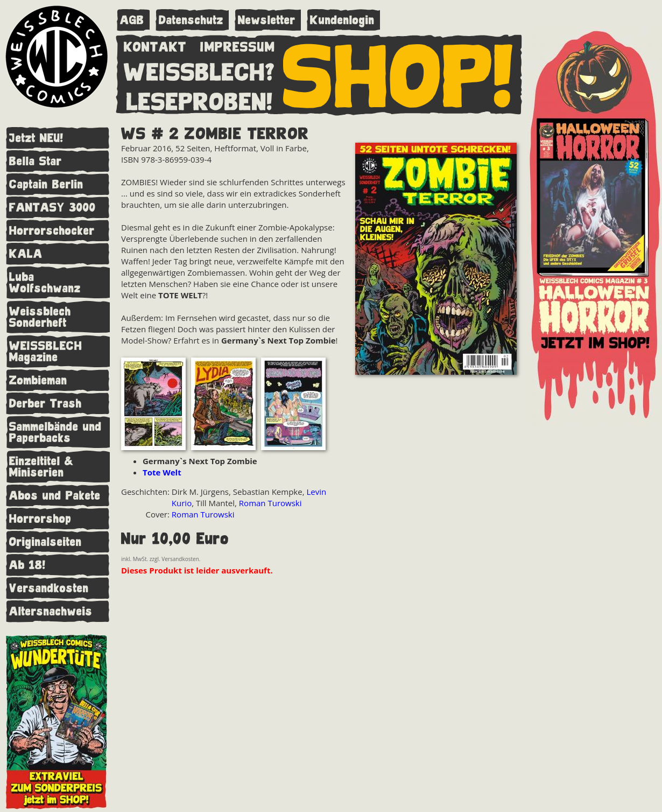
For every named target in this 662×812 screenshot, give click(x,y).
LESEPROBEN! (200, 100)
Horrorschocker (52, 231)
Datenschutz (191, 20)
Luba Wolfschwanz (45, 283)
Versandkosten (49, 588)
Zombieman (38, 380)
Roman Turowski (270, 503)
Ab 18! (27, 565)
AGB (132, 20)
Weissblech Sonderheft (40, 317)
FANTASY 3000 (52, 208)
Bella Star (36, 161)
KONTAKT (155, 45)
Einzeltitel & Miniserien (41, 467)
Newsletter (267, 20)
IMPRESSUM (238, 45)
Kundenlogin (342, 20)
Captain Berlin (46, 184)
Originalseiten (45, 542)
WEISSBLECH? (199, 70)
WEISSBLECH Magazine (46, 352)
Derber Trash (45, 404)
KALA (26, 254)
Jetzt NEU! (36, 138)
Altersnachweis (51, 611)
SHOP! (399, 74)
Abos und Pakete (55, 496)
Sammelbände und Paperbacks (55, 432)
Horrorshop (40, 519)
